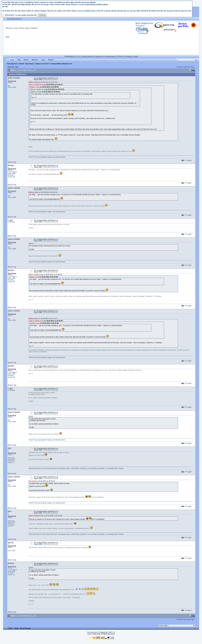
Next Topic (191, 67)
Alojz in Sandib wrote (37, 84)
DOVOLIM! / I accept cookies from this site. (21, 15)
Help (19, 60)
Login (27, 28)
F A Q (78, 57)
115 (30, 70)
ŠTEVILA (120, 57)
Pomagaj (128, 57)
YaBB (89, 634)
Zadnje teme (99, 57)
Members (35, 60)
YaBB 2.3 (111, 632)
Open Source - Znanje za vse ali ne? (37, 64)
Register (34, 28)
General (22, 64)
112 (22, 70)
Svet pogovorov (12, 64)
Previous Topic (182, 67)
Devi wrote (32, 481)
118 (35, 70)
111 (19, 70)
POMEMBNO (69, 57)
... (17, 70)
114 (28, 70)
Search (26, 60)
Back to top (12, 162)
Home (12, 60)
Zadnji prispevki (87, 57)
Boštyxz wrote (33, 82)
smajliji (135, 57)
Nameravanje (110, 57)
